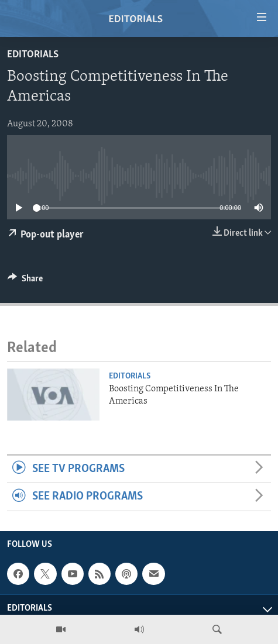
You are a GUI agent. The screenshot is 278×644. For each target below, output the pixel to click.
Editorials (33, 55)
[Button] (25, 281)
